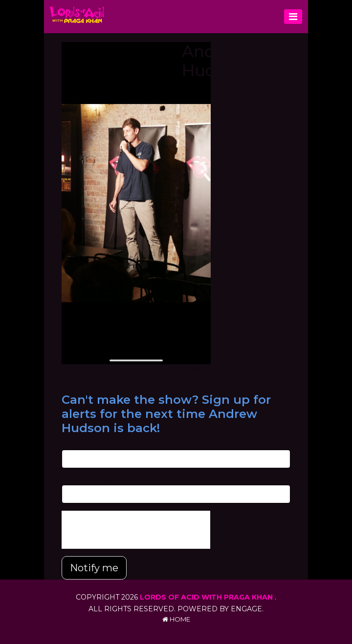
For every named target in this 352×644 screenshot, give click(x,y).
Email (70, 444)
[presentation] (136, 530)
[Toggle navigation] (293, 17)
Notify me (94, 568)
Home (176, 619)
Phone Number (86, 480)
